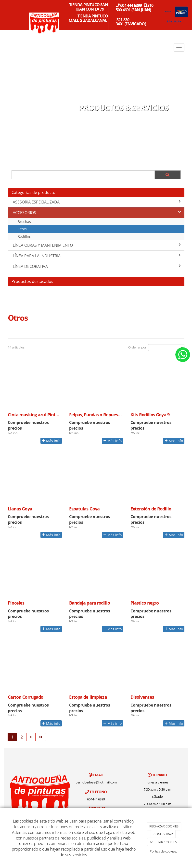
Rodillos (24, 236)
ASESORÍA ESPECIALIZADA (97, 202)
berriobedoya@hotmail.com (96, 782)
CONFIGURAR (163, 834)
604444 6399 (96, 799)
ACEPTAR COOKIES (163, 842)
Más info (51, 441)
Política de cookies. (163, 851)
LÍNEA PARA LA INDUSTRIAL (97, 256)
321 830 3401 (123, 22)
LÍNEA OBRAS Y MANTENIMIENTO (97, 245)
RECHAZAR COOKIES (164, 826)
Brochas (24, 222)
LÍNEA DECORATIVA (97, 266)
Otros (22, 229)
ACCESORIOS (97, 213)
